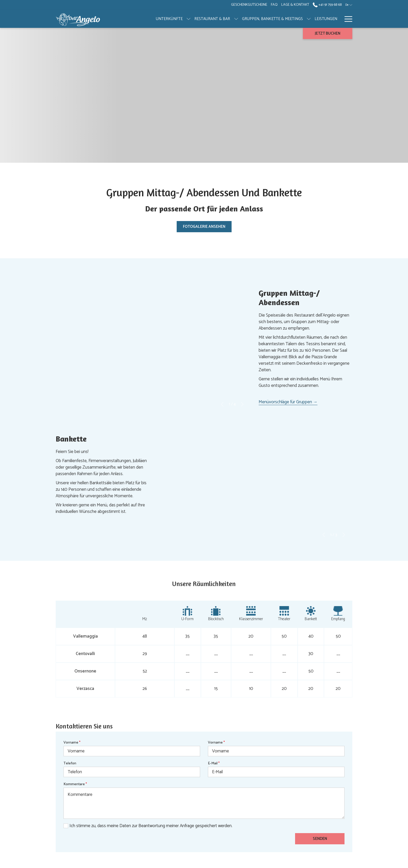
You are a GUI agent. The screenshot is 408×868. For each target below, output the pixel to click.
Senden (320, 839)
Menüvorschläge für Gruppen (288, 402)
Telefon (70, 763)
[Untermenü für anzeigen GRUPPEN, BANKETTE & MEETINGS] (282, 19)
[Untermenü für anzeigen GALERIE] (338, 19)
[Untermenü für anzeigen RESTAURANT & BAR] (210, 19)
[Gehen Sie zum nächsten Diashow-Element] (242, 404)
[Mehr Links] (346, 19)
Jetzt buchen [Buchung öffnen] (328, 33)
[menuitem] (300, 19)
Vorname (72, 743)
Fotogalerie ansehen (204, 227)
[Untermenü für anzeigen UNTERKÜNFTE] (162, 19)
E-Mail (214, 763)
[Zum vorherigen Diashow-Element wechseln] (222, 404)
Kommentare (75, 784)
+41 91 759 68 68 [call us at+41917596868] (327, 5)
